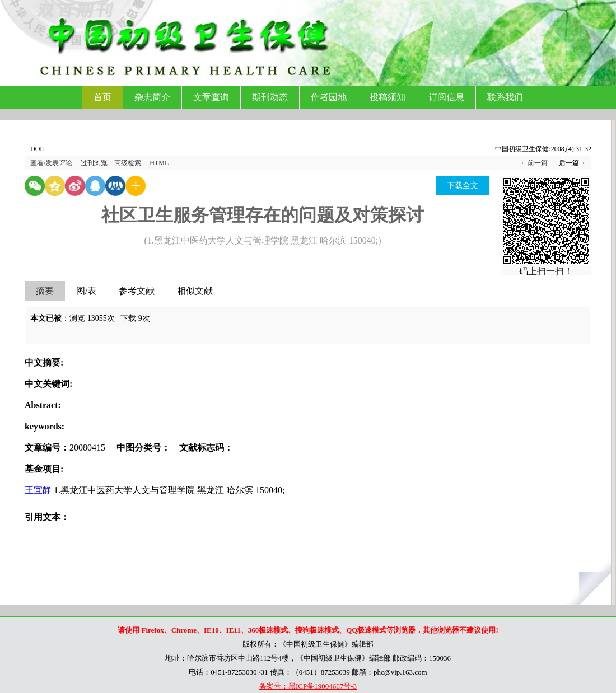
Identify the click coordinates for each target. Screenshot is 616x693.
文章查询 (211, 97)
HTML (159, 163)
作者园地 (329, 97)
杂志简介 (152, 97)
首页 (102, 97)
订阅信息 (446, 97)
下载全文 (463, 186)
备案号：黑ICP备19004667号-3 (308, 686)
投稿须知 (388, 97)
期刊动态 (270, 97)
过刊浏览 (94, 163)
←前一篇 (534, 163)
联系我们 (505, 97)
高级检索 (128, 163)
